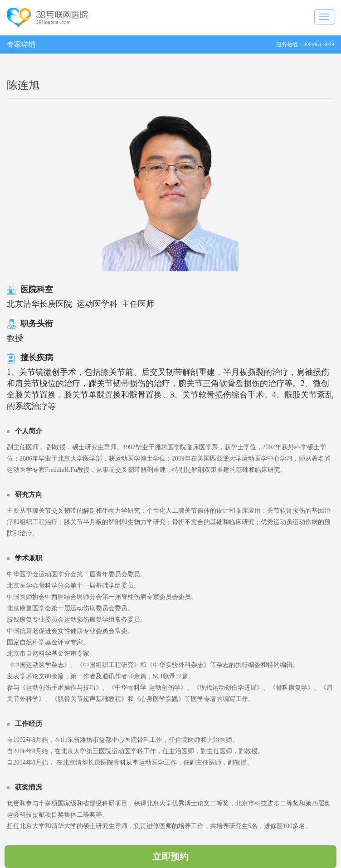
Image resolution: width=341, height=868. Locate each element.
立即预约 (170, 857)
